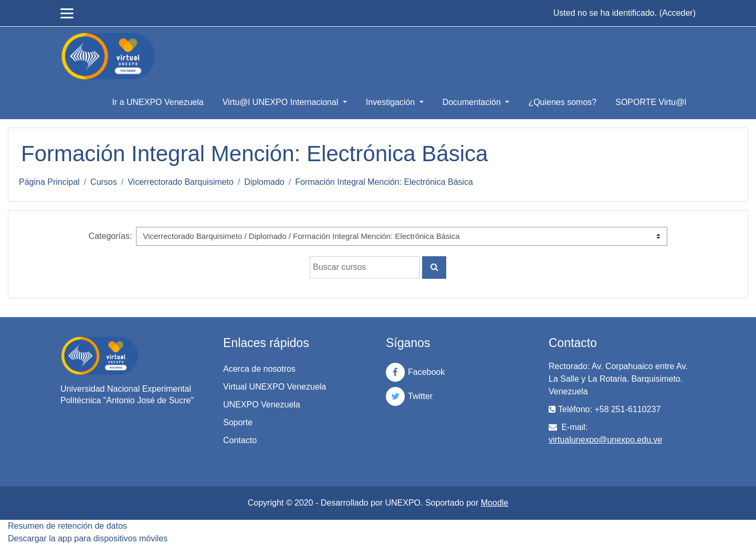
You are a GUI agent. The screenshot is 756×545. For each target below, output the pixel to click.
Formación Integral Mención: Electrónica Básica (384, 182)
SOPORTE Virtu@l (651, 102)
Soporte (238, 422)
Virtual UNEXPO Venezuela (275, 387)
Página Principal (49, 182)
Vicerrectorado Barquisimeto (181, 182)
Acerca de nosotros (259, 369)
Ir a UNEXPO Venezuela (157, 102)
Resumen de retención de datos (67, 526)
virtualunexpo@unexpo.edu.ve (605, 440)
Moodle (495, 503)
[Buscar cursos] (365, 267)
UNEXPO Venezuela (262, 405)
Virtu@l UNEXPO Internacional (282, 102)
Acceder (678, 13)
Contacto (240, 440)
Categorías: (111, 236)
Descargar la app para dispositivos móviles (88, 538)
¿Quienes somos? (562, 102)
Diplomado (264, 182)
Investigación (392, 102)
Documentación (473, 102)
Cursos (104, 182)
